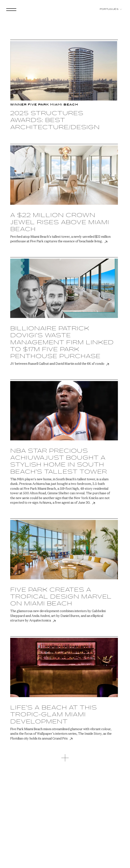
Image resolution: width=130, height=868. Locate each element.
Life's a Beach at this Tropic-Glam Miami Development (54, 715)
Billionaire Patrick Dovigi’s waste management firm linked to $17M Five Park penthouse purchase (62, 342)
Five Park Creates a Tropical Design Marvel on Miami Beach (61, 597)
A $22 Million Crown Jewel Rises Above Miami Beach (60, 222)
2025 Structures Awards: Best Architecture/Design (55, 120)
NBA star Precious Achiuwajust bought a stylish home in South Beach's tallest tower (59, 461)
